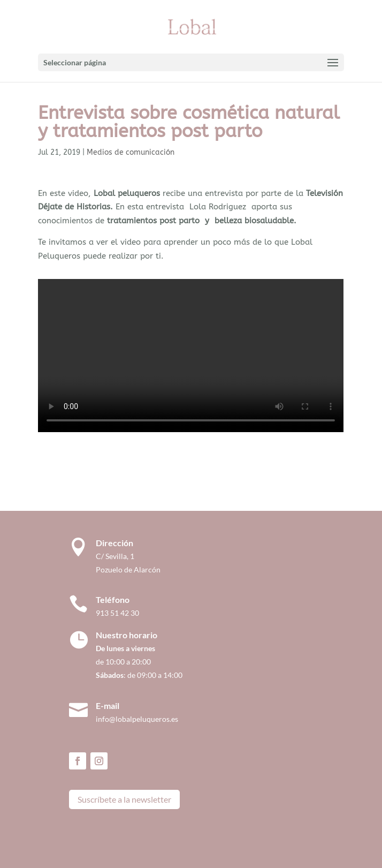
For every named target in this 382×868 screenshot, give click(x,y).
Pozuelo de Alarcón (128, 569)
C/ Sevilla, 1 (117, 556)
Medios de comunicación (131, 152)
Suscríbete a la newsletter (124, 799)
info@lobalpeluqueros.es (137, 719)
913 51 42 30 (117, 613)
